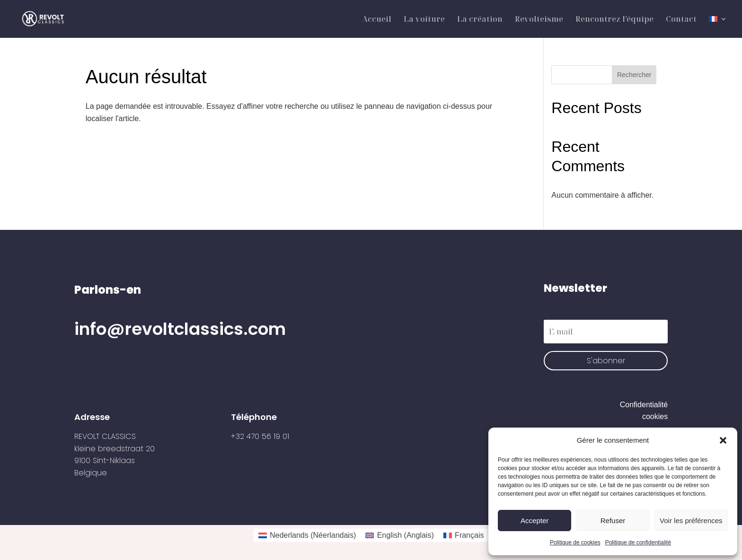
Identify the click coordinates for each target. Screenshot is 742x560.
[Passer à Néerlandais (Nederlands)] (307, 535)
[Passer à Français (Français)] (464, 535)
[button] (723, 440)
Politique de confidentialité (638, 542)
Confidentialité (644, 405)
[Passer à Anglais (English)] (399, 535)
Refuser (613, 521)
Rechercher (634, 75)
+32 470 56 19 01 (260, 436)
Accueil (377, 20)
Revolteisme (539, 20)
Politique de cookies (575, 542)
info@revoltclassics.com (180, 329)
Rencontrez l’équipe (614, 20)
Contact (681, 20)
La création (480, 20)
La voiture (424, 20)
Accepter (534, 521)
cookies (655, 416)
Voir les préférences (691, 521)
